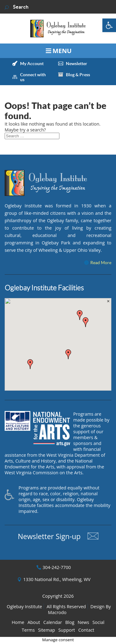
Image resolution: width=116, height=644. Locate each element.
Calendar (53, 622)
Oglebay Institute (24, 607)
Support (67, 630)
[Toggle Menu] (58, 51)
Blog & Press (78, 75)
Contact (86, 630)
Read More (101, 263)
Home (18, 622)
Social (99, 622)
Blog (70, 622)
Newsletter (77, 64)
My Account (32, 64)
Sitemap (47, 630)
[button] (109, 25)
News (83, 622)
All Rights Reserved (66, 607)
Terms (28, 630)
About (34, 622)
